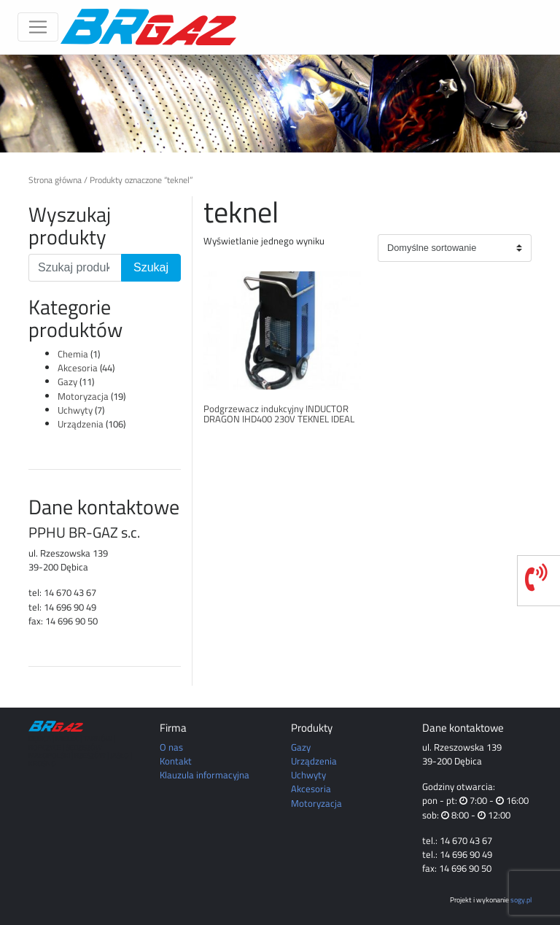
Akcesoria (78, 368)
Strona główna (55, 180)
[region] (280, 104)
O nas (171, 747)
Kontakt (176, 761)
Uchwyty (75, 410)
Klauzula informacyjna (205, 775)
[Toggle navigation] (38, 27)
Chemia (73, 354)
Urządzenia (81, 424)
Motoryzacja (83, 396)
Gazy (67, 382)
